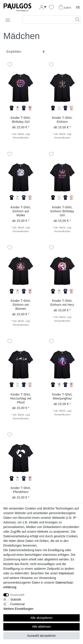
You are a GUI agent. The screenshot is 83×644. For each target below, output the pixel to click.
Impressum (66, 573)
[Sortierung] (25, 52)
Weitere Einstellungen (18, 609)
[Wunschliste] (51, 7)
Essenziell (17, 595)
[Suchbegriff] (47, 20)
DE (78, 7)
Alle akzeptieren (42, 618)
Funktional (18, 604)
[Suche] (76, 20)
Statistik (16, 599)
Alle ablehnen (41, 627)
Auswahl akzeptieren (41, 636)
